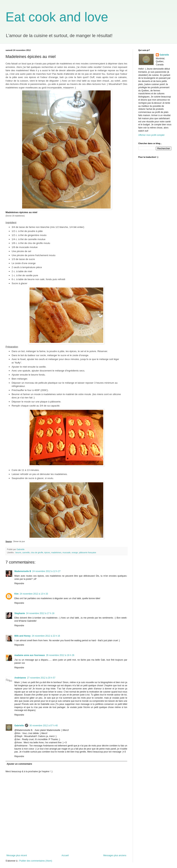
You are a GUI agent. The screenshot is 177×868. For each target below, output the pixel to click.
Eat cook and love (57, 17)
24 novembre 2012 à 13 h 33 (34, 594)
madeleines (56, 552)
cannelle (26, 552)
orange (75, 552)
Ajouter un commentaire (19, 764)
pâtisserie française (87, 552)
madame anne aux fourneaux (30, 655)
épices (47, 552)
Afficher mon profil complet (151, 135)
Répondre (19, 583)
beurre (18, 552)
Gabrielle (19, 726)
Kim (17, 594)
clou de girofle (37, 552)
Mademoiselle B (23, 571)
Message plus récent (17, 855)
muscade (67, 552)
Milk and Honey (22, 636)
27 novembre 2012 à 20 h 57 (41, 678)
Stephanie (20, 613)
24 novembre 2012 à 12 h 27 (46, 571)
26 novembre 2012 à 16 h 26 (60, 655)
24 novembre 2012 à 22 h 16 (46, 636)
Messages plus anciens (115, 855)
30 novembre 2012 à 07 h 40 (43, 726)
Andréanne (20, 678)
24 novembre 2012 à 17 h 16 (40, 613)
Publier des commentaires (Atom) (36, 861)
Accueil (65, 855)
